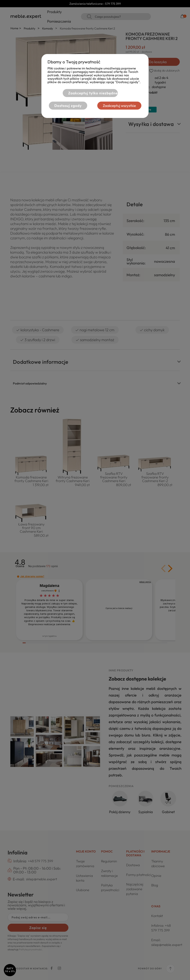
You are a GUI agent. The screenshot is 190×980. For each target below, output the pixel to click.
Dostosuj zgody (68, 106)
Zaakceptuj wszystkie (119, 106)
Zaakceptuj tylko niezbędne (93, 93)
